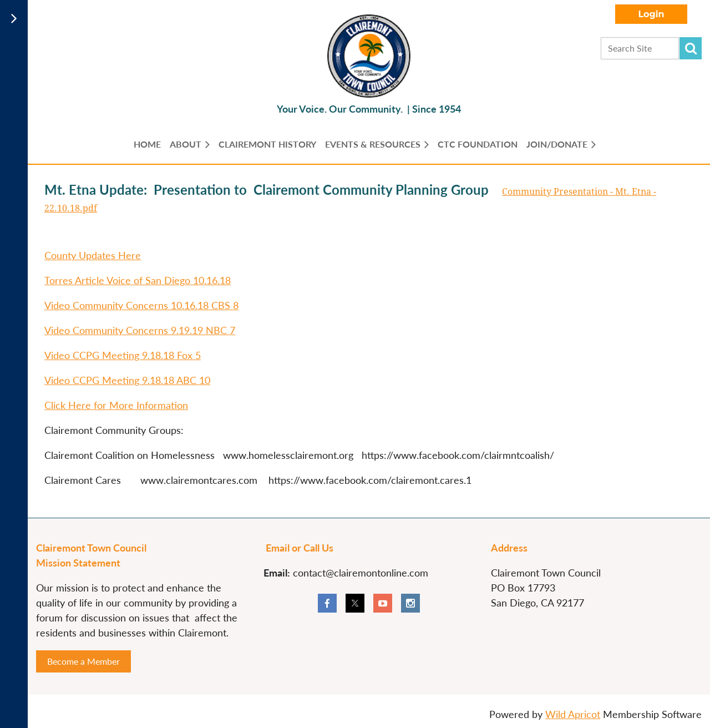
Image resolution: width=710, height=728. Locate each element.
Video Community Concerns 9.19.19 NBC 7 (140, 330)
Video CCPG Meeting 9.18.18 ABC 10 (127, 380)
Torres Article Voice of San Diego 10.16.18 (138, 280)
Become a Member (83, 661)
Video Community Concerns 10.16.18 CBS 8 (141, 305)
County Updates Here (93, 255)
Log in (651, 14)
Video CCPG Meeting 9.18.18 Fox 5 (123, 355)
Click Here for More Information (116, 405)
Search (691, 48)
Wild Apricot (573, 714)
